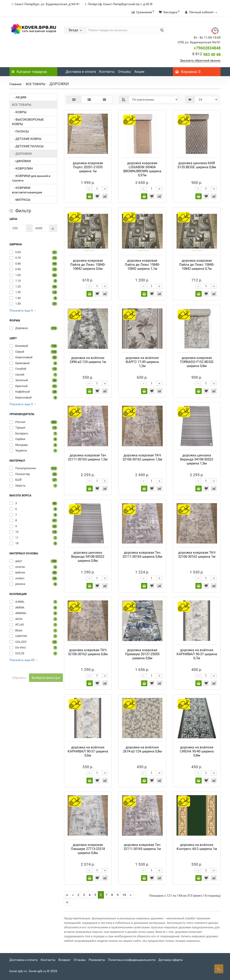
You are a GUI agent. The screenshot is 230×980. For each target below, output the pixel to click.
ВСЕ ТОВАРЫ (35, 84)
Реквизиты (97, 960)
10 (124, 895)
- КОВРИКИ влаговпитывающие (27, 190)
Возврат (65, 960)
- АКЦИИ (19, 97)
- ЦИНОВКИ (21, 161)
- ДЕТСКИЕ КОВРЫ (27, 139)
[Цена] (18, 228)
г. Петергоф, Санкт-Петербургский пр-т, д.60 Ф (119, 4)
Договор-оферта (170, 960)
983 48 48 (206, 54)
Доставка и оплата (81, 72)
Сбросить (19, 678)
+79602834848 (207, 48)
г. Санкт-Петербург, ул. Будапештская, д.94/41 (46, 4)
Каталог (29, 72)
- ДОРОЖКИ (22, 154)
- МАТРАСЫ (21, 200)
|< (67, 895)
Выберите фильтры (46, 678)
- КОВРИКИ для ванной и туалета (31, 178)
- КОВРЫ (19, 112)
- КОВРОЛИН (22, 168)
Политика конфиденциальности (132, 960)
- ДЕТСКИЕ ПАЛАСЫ (28, 146)
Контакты (107, 72)
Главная (15, 84)
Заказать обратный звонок (200, 60)
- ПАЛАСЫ (20, 131)
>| (67, 902)
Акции (139, 72)
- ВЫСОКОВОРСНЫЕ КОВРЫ (28, 122)
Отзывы (124, 72)
